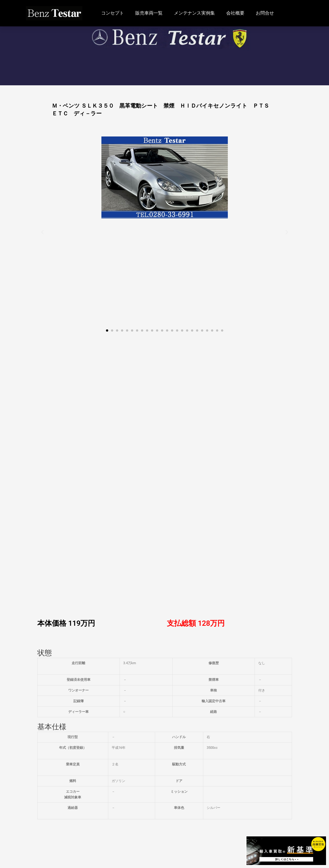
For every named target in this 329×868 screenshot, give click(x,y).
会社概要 (235, 13)
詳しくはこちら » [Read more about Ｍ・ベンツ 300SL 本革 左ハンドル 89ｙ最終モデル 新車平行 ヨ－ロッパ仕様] (175, 695)
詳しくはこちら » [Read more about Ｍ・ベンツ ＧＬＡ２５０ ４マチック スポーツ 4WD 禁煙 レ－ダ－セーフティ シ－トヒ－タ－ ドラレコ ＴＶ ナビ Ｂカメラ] (104, 701)
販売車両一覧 (149, 13)
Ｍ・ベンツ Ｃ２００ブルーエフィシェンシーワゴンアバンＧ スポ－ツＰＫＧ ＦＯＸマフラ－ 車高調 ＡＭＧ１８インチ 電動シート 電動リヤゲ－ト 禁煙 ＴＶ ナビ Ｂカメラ (57, 685)
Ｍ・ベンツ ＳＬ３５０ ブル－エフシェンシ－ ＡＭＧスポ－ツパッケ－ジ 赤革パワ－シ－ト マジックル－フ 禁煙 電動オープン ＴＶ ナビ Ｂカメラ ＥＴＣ (273, 685)
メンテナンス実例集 (194, 13)
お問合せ (265, 13)
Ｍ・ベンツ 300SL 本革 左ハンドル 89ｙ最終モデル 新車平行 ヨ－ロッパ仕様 (202, 680)
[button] (42, 232)
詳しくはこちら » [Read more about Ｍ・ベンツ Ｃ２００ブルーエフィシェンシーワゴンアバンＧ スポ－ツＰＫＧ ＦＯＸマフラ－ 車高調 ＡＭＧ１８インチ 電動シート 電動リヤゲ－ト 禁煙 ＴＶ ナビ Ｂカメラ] (32, 706)
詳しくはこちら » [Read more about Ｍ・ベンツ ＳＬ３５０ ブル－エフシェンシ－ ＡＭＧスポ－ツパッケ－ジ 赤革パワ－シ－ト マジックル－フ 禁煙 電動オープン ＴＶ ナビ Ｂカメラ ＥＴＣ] (246, 706)
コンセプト (113, 13)
